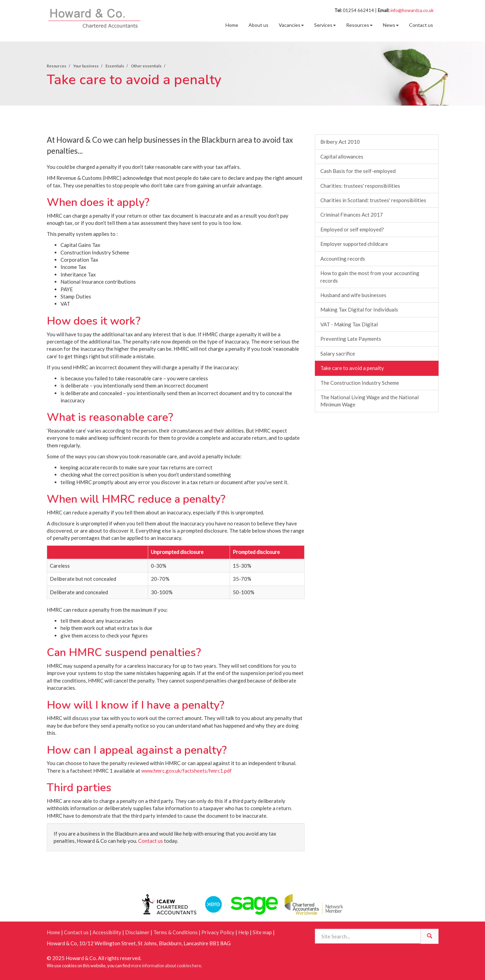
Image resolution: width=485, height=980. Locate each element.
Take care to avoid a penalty (352, 368)
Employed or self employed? (352, 229)
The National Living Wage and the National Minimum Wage (370, 401)
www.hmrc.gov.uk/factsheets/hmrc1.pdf (186, 771)
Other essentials (146, 66)
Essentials (115, 66)
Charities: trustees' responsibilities (360, 186)
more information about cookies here (166, 966)
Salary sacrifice (338, 353)
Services (325, 25)
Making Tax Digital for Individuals (359, 309)
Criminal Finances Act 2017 (352, 215)
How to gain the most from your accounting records (370, 277)
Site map (262, 932)
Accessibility (107, 932)
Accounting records (343, 259)
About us (258, 25)
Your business (86, 66)
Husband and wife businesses (353, 295)
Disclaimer (137, 932)
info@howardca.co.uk (412, 10)
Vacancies (291, 25)
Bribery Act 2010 (340, 142)
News (391, 25)
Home (232, 25)
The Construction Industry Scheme (360, 383)
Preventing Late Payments (351, 339)
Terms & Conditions (175, 932)
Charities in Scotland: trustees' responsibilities (373, 200)
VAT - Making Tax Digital (349, 324)
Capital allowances (342, 156)
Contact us (421, 25)
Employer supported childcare (354, 244)
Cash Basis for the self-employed (358, 171)
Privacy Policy (218, 932)
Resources (359, 25)
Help (244, 932)
